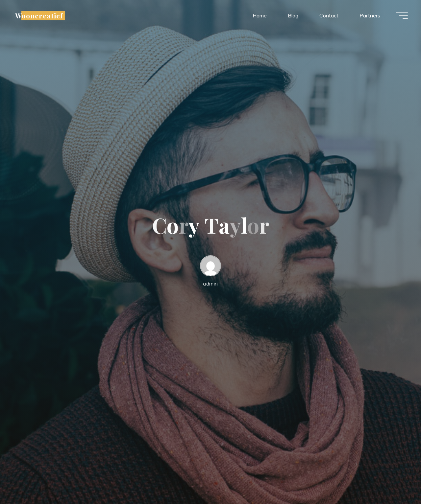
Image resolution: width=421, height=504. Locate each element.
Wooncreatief (39, 15)
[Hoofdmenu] (402, 16)
